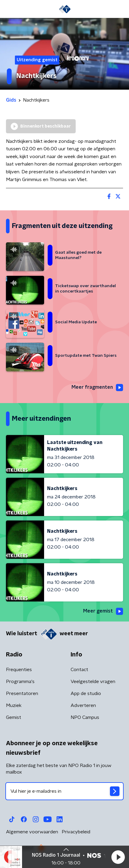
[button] (118, 857)
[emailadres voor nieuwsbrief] (64, 791)
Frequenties (19, 670)
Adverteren (83, 705)
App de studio (86, 694)
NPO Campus (85, 717)
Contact (79, 670)
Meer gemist (103, 611)
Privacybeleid (76, 832)
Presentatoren (22, 694)
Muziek (14, 705)
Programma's (20, 682)
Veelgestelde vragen (93, 682)
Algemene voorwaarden (32, 832)
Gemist (14, 717)
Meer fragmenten (97, 388)
